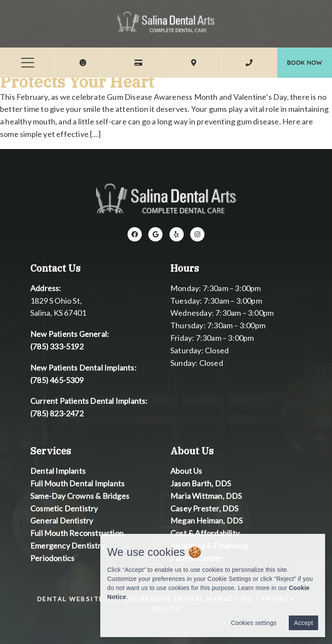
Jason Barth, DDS (201, 483)
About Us (186, 471)
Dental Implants (58, 471)
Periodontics (52, 558)
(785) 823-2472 (57, 413)
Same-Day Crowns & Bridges (80, 495)
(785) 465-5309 (57, 380)
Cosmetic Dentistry (64, 508)
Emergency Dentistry (68, 546)
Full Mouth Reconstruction (77, 533)
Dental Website (70, 599)
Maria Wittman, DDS (206, 495)
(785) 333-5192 (57, 346)
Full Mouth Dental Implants (77, 483)
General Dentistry (62, 520)
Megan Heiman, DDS (206, 520)
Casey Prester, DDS (204, 508)
